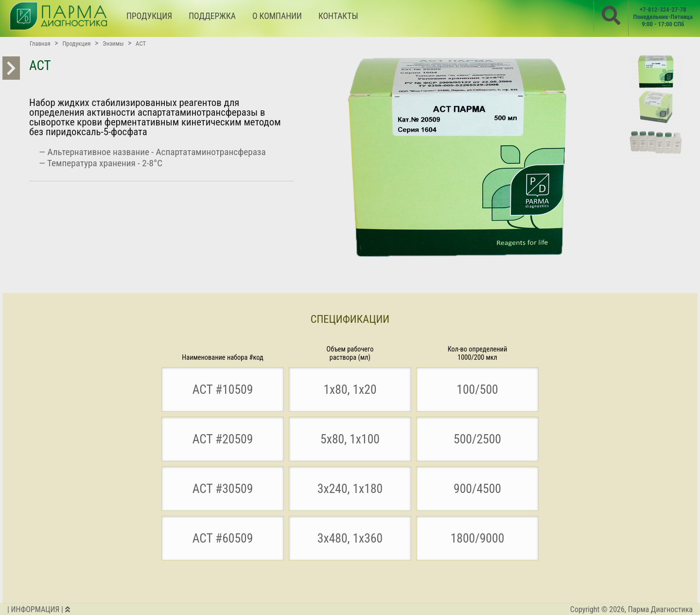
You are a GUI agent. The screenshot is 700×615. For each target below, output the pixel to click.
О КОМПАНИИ (277, 16)
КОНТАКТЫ (338, 16)
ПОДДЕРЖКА (212, 16)
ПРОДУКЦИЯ (149, 16)
